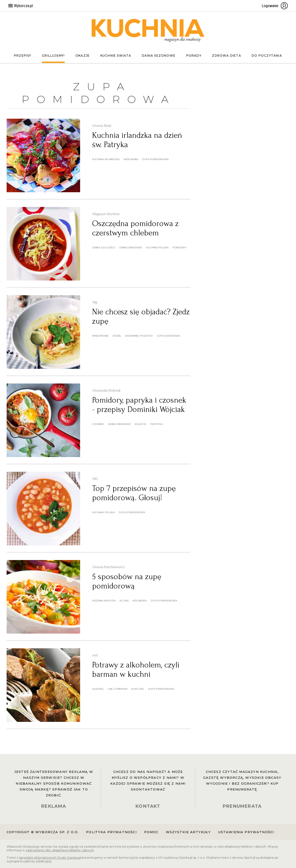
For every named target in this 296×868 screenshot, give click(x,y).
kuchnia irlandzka (106, 159)
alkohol (98, 689)
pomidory (179, 248)
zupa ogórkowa (168, 336)
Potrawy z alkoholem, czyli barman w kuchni (136, 670)
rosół (117, 336)
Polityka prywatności (111, 832)
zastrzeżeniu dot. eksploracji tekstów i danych (60, 850)
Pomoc (151, 832)
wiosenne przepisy (139, 336)
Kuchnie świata (116, 56)
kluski (124, 601)
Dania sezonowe (159, 56)
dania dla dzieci (104, 248)
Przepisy (23, 56)
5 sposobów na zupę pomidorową (127, 581)
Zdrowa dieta (226, 56)
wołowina (131, 159)
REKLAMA (54, 806)
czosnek (98, 424)
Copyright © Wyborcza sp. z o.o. (43, 832)
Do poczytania (267, 56)
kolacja (140, 424)
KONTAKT (148, 806)
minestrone (100, 336)
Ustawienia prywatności (246, 832)
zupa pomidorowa (155, 159)
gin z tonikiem (118, 689)
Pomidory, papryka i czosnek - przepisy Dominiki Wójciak (139, 405)
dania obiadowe (131, 248)
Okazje (83, 56)
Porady (194, 56)
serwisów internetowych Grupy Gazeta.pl (50, 858)
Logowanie (275, 6)
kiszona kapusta (104, 601)
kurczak (138, 689)
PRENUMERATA (242, 806)
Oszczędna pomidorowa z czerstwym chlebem (135, 228)
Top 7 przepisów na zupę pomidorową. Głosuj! (134, 493)
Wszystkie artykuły (188, 832)
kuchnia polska (157, 248)
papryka (156, 424)
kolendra (140, 601)
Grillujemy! (53, 56)
